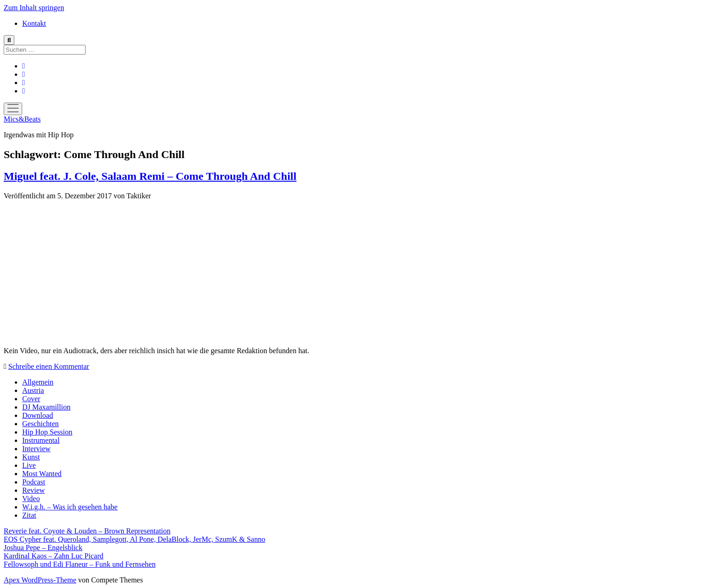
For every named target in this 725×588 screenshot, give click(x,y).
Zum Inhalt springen (34, 8)
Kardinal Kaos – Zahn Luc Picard (53, 556)
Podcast (34, 482)
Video (31, 499)
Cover (31, 399)
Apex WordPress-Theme (40, 580)
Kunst (31, 457)
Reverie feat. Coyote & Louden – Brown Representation (87, 531)
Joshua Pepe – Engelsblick (43, 548)
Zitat (29, 515)
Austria (33, 390)
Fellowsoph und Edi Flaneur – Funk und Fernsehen (80, 564)
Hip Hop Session (47, 432)
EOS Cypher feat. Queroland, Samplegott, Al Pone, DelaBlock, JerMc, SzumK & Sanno (135, 539)
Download (38, 415)
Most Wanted (42, 474)
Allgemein (38, 382)
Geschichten (40, 424)
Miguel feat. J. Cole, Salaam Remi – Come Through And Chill (150, 176)
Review (34, 490)
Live (29, 465)
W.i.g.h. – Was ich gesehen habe (70, 507)
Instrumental (41, 440)
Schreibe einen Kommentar (49, 366)
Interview (36, 449)
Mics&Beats (22, 119)
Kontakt (34, 23)
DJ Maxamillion (46, 407)
